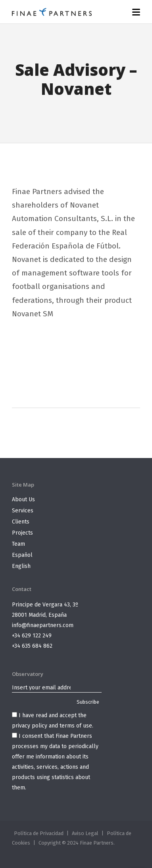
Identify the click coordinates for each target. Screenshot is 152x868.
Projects (22, 533)
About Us (23, 499)
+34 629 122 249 (32, 636)
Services (23, 511)
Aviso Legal (85, 833)
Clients (21, 522)
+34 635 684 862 (32, 646)
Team (18, 544)
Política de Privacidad (39, 833)
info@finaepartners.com (43, 625)
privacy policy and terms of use (52, 726)
